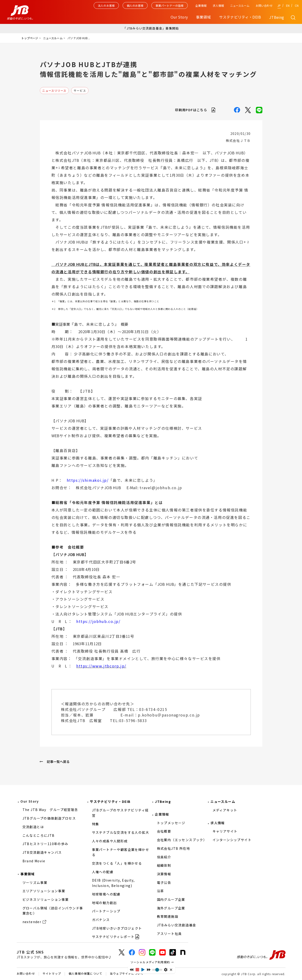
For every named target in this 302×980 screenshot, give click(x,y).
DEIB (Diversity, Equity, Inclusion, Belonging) (113, 883)
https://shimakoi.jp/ (88, 480)
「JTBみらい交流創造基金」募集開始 (151, 28)
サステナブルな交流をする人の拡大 (121, 832)
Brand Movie (34, 861)
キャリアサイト (225, 831)
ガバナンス (101, 920)
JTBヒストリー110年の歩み (45, 844)
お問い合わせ (264, 5)
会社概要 (164, 831)
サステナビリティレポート (113, 937)
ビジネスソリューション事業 (46, 899)
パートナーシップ (106, 911)
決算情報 (164, 874)
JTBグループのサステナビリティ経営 (120, 813)
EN (288, 5)
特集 (96, 824)
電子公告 (164, 882)
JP (279, 5)
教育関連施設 (168, 916)
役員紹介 (164, 857)
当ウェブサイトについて (127, 974)
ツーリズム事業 (35, 882)
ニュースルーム (240, 5)
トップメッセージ (171, 823)
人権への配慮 (103, 872)
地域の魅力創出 (105, 903)
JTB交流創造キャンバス (42, 852)
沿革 (161, 891)
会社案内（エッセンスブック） (182, 840)
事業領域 (28, 874)
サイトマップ (52, 974)
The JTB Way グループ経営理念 (50, 810)
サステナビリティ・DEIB (110, 801)
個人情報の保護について (85, 974)
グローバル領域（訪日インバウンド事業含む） (53, 911)
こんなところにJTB (39, 835)
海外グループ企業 (171, 908)
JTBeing (277, 17)
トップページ (30, 38)
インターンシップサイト (232, 840)
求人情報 (218, 5)
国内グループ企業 (171, 899)
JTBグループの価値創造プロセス (49, 818)
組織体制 (164, 865)
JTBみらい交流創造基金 (177, 925)
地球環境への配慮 (106, 894)
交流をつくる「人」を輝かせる (117, 863)
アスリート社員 (169, 934)
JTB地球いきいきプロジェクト (117, 928)
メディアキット (225, 810)
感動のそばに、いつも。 (261, 955)
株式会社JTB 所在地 (173, 848)
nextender (32, 922)
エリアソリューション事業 (44, 891)
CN (297, 5)
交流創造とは (33, 827)
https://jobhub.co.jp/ (98, 621)
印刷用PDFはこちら (191, 110)
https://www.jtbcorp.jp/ (101, 666)
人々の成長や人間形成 (110, 841)
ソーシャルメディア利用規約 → (152, 962)
